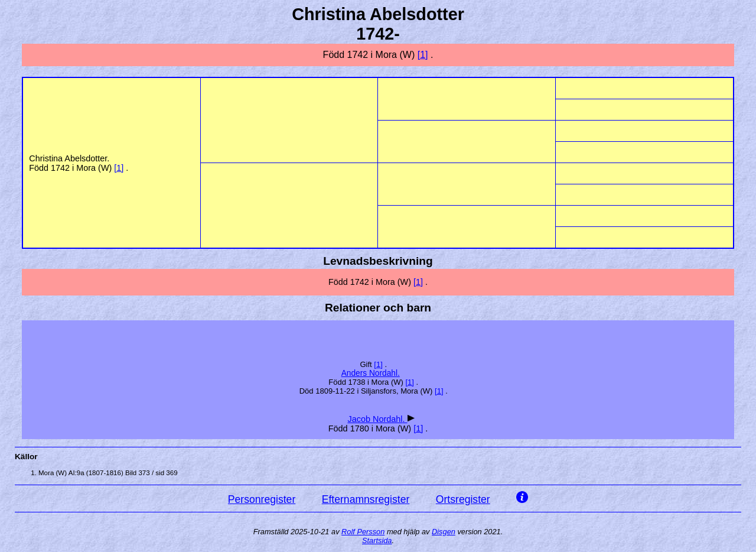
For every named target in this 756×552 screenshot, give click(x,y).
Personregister (262, 499)
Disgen (444, 532)
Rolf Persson (363, 532)
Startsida (377, 540)
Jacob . (377, 419)
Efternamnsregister (366, 499)
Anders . (371, 373)
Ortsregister (463, 499)
